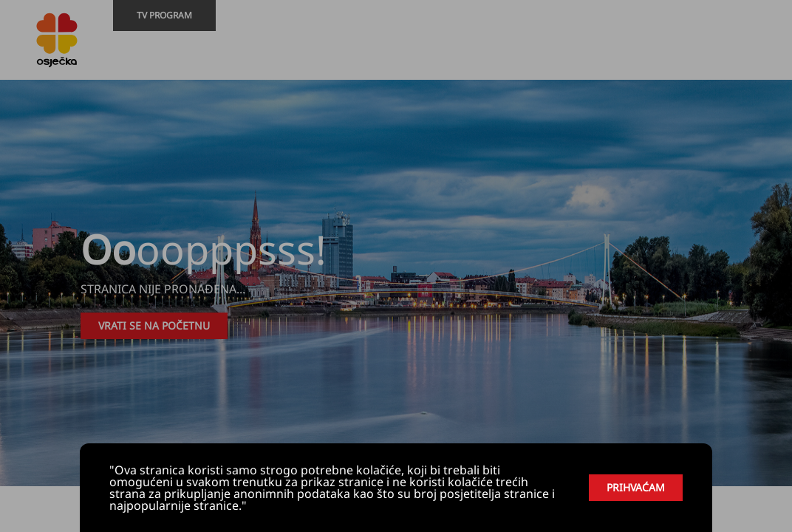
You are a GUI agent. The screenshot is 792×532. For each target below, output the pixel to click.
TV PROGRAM (164, 15)
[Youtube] (728, 56)
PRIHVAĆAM (636, 487)
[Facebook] (751, 56)
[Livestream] (773, 56)
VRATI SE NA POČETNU (154, 325)
